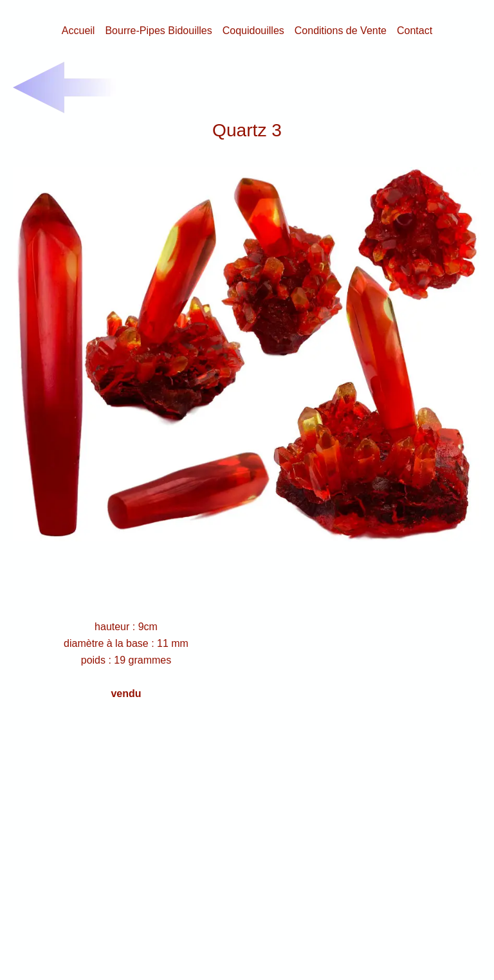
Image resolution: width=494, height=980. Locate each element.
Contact (415, 31)
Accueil (78, 31)
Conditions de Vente (341, 31)
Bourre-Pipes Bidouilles (158, 31)
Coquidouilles (253, 31)
